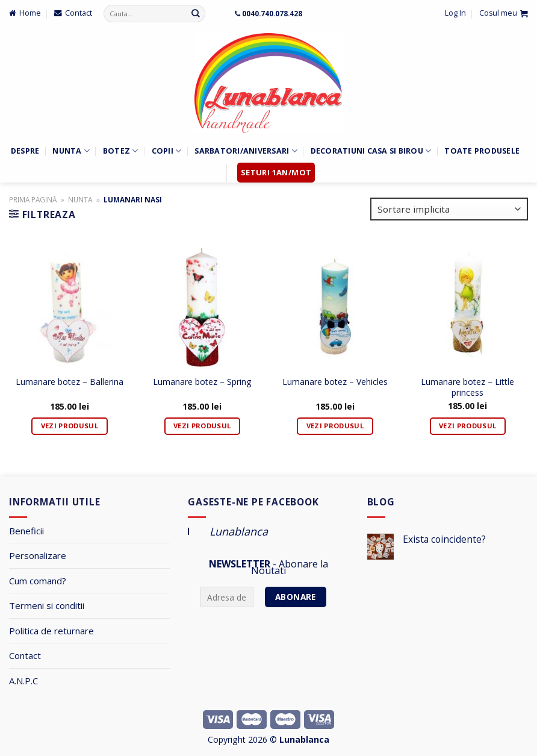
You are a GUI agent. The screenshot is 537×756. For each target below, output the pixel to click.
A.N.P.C (23, 681)
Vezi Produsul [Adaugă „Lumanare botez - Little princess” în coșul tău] (467, 426)
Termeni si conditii (47, 605)
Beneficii (26, 531)
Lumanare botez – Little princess (467, 387)
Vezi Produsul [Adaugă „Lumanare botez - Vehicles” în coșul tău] (335, 426)
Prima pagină (33, 199)
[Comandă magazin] (449, 209)
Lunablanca (239, 531)
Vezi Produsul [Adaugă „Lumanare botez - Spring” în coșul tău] (202, 426)
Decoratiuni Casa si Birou (371, 151)
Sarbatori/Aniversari (246, 151)
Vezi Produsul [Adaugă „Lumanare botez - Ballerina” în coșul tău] (70, 426)
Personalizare (38, 555)
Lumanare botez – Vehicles (335, 382)
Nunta (71, 151)
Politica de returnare (51, 631)
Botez (121, 151)
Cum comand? (38, 581)
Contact (25, 655)
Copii (167, 151)
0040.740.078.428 (272, 13)
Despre (25, 151)
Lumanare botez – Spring (202, 382)
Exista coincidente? (444, 539)
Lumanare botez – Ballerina (70, 382)
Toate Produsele (482, 151)
